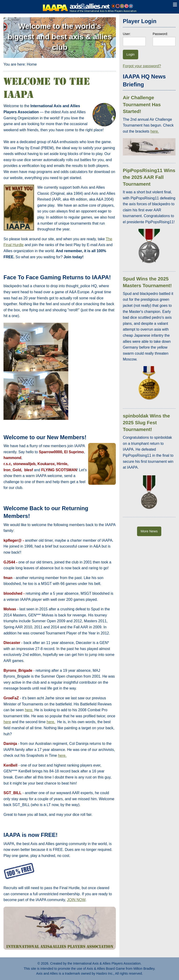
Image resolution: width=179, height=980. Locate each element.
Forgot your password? (142, 66)
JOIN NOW (76, 900)
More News (149, 531)
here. (29, 710)
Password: (160, 34)
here (7, 722)
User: (127, 34)
